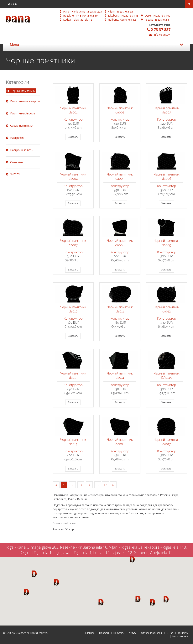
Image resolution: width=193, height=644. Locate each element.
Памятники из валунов (23, 101)
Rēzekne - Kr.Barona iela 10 (79, 16)
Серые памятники (20, 126)
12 (105, 485)
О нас (170, 633)
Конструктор (73, 120)
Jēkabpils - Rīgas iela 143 (122, 16)
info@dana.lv (162, 35)
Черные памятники (21, 91)
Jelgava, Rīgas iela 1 (155, 20)
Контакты (183, 633)
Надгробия (15, 138)
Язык (13, 4)
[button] (34, 573)
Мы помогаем (180, 636)
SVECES (13, 174)
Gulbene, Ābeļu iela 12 (120, 20)
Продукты (119, 633)
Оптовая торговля (151, 633)
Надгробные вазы (20, 150)
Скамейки (14, 162)
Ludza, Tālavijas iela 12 (76, 20)
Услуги (133, 633)
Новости (104, 633)
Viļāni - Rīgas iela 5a (119, 11)
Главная (90, 633)
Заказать (73, 137)
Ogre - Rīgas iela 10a (156, 16)
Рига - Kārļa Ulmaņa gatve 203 (81, 11)
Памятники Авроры (21, 113)
